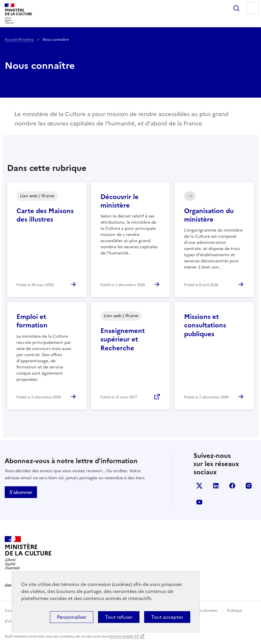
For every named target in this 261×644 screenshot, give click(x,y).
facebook (232, 486)
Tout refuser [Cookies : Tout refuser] (119, 617)
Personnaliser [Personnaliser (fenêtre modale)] (72, 617)
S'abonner (21, 492)
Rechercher (236, 8)
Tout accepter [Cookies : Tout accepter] (167, 617)
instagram (249, 486)
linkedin (216, 486)
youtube (199, 502)
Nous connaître (40, 66)
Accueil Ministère (20, 40)
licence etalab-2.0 (124, 636)
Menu (253, 8)
